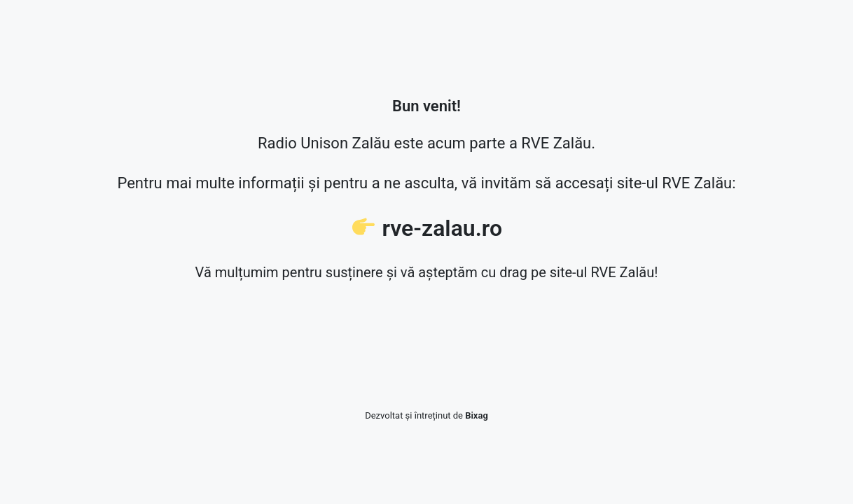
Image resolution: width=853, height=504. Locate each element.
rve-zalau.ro (442, 228)
